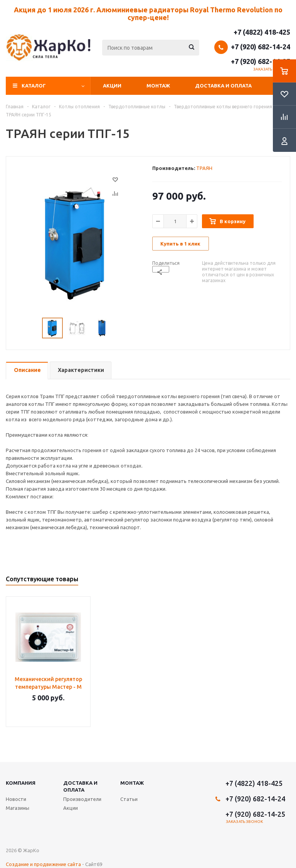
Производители (82, 799)
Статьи (129, 799)
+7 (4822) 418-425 (262, 32)
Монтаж (158, 86)
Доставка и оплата (223, 86)
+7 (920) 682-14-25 (261, 61)
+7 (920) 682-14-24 (261, 47)
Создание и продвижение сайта (43, 864)
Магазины (18, 808)
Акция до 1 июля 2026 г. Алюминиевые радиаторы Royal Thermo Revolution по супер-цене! (148, 13)
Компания (21, 783)
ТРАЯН (204, 168)
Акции (112, 86)
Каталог (34, 86)
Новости (16, 799)
